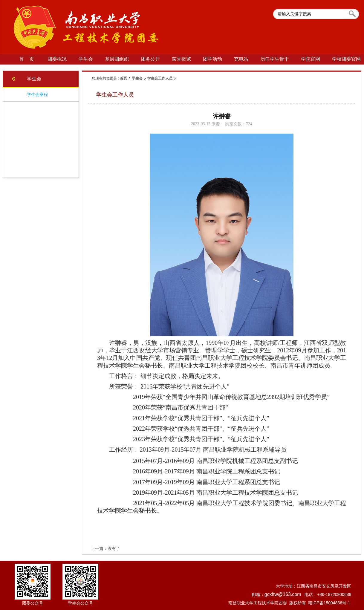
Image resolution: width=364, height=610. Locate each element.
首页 (123, 78)
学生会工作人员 (160, 78)
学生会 (137, 78)
